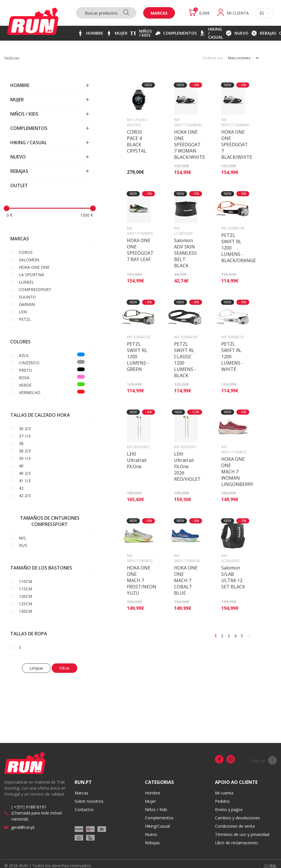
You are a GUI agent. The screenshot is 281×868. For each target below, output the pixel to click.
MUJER (50, 100)
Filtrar (64, 668)
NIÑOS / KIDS (50, 114)
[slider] (7, 208)
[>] (249, 636)
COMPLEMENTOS (50, 128)
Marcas (159, 13)
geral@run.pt (23, 827)
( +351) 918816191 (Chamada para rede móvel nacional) (37, 813)
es (264, 13)
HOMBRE (50, 85)
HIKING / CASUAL (50, 143)
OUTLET (19, 185)
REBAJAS (50, 171)
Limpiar (36, 668)
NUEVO (50, 157)
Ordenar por (213, 58)
